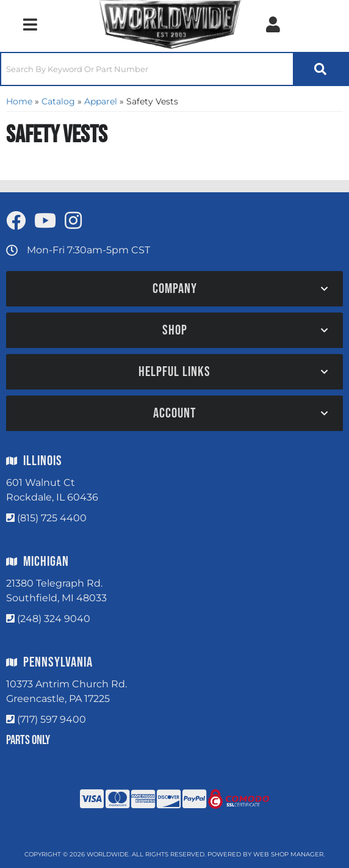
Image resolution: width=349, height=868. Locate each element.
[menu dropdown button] (30, 24)
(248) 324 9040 (54, 619)
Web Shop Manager (288, 854)
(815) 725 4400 (52, 518)
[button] (174, 69)
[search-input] (147, 69)
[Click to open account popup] (273, 24)
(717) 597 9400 (52, 719)
